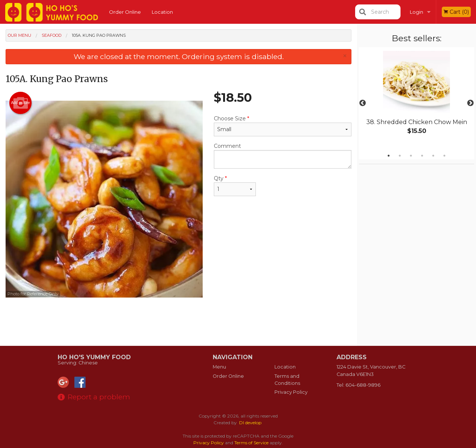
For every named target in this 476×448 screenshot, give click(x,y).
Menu (219, 367)
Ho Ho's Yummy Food (94, 357)
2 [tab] (400, 156)
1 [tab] (389, 156)
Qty (235, 186)
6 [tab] (444, 156)
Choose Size (283, 126)
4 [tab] (422, 156)
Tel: (358, 385)
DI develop (250, 423)
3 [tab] (411, 156)
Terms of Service (251, 443)
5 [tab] (433, 156)
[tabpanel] (416, 99)
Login (416, 12)
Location (162, 12)
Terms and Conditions (287, 380)
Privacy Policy (291, 392)
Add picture (21, 103)
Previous (363, 103)
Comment (283, 156)
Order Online (125, 12)
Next (470, 103)
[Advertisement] (178, 322)
